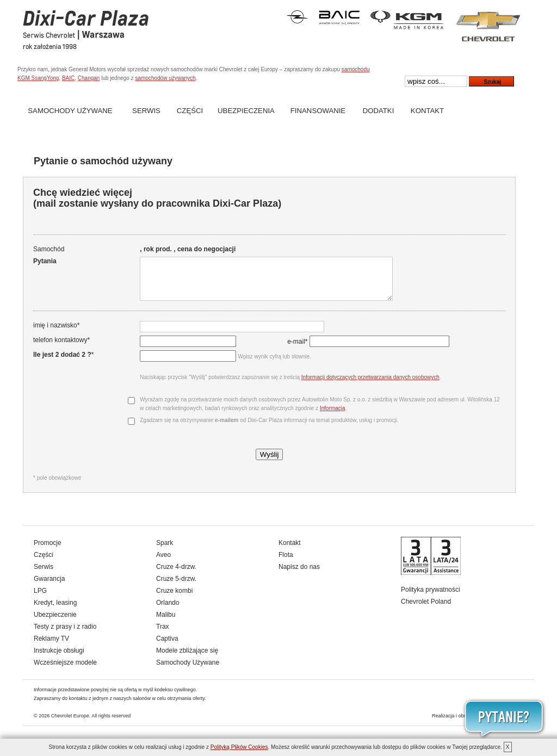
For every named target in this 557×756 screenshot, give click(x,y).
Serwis (146, 111)
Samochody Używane (70, 111)
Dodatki (379, 111)
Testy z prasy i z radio (65, 635)
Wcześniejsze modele (65, 671)
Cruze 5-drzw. (176, 587)
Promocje (48, 551)
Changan (89, 78)
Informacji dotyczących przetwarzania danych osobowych (369, 385)
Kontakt (427, 111)
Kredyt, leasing (55, 611)
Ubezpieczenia (246, 111)
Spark (165, 551)
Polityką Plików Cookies (239, 747)
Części (190, 111)
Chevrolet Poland (426, 610)
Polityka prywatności (431, 598)
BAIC (68, 78)
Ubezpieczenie (55, 623)
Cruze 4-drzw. (176, 575)
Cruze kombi (174, 599)
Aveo (163, 563)
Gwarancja (49, 587)
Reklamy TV (51, 647)
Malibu (166, 623)
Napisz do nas (299, 575)
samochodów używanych (165, 78)
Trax (163, 635)
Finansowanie (318, 111)
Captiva (167, 647)
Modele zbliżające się (187, 659)
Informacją (332, 416)
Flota (286, 563)
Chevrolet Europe (70, 724)
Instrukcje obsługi (59, 659)
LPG (40, 599)
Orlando (168, 611)
